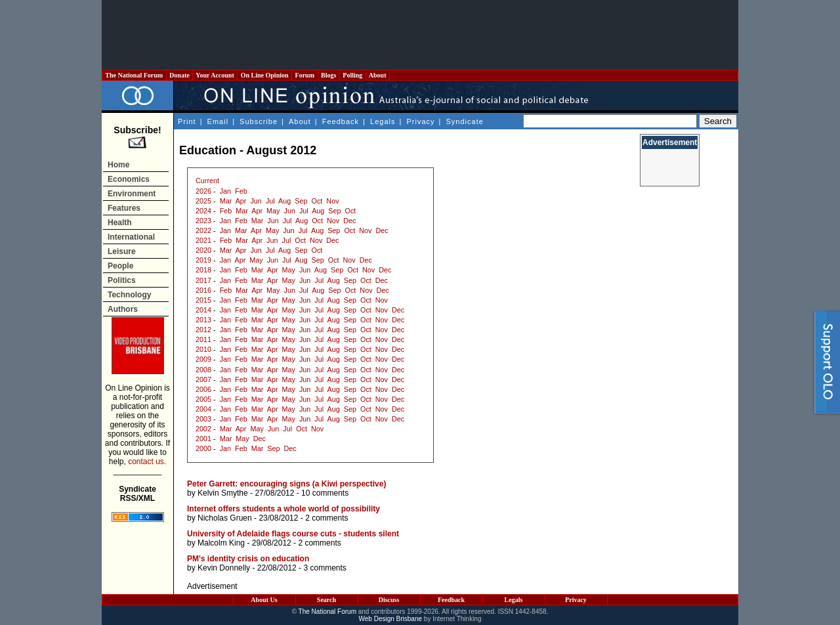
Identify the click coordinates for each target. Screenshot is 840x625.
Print (187, 121)
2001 (203, 439)
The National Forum (134, 75)
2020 (203, 250)
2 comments (326, 518)
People (120, 266)
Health (120, 223)
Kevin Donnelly (224, 568)
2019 (203, 260)
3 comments (325, 568)
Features (124, 208)
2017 (203, 280)
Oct (317, 201)
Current (207, 181)
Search (326, 600)
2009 (203, 359)
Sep (301, 201)
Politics (122, 280)
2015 (203, 300)
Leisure (122, 251)
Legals (383, 121)
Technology (129, 295)
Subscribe (259, 121)
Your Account (215, 75)
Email (218, 121)
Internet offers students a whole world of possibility (283, 509)
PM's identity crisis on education (248, 559)
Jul (270, 201)
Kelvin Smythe (223, 493)
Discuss (389, 600)
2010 (203, 349)
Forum (304, 75)
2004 (203, 409)
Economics (129, 179)
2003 (203, 419)
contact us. (147, 462)
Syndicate (465, 121)
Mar (226, 201)
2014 (203, 310)
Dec (349, 221)
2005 (203, 399)
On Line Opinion (264, 75)
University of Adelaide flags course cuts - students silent (293, 534)
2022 (203, 230)
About (378, 75)
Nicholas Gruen (225, 518)
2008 (203, 370)
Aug (284, 201)
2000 (203, 448)
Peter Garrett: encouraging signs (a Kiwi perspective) (286, 484)
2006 (203, 389)
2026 (203, 191)
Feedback (341, 121)
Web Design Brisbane (391, 619)
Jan (225, 191)
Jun (256, 201)
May (273, 211)
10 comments (325, 493)
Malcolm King (221, 543)
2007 (203, 379)
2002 (203, 429)
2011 (203, 339)
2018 (203, 270)
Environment (132, 194)
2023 (203, 221)
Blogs (329, 75)
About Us (264, 600)
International (131, 237)
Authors (123, 309)
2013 (203, 320)
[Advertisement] (420, 35)
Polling (353, 75)
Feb (241, 191)
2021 (203, 240)
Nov (332, 201)
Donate (180, 75)
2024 (203, 211)
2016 (203, 290)
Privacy (420, 121)
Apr (241, 201)
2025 (203, 201)
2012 (203, 330)
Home (118, 165)
